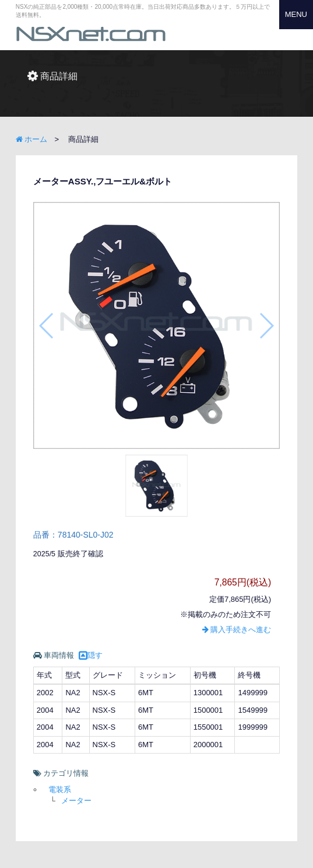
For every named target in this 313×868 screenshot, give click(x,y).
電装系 (60, 789)
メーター (76, 801)
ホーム (32, 139)
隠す (91, 655)
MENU (296, 14)
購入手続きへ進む (237, 630)
